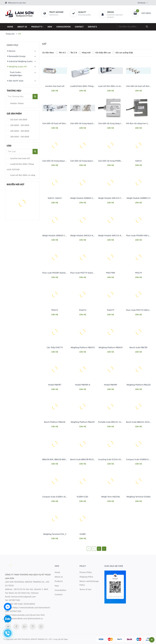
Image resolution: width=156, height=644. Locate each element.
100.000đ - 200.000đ (19, 125)
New (57, 586)
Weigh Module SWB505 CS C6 (56, 236)
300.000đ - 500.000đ (19, 137)
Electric (12, 51)
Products (59, 581)
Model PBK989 (111, 385)
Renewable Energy (17, 56)
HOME (10, 27)
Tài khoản (142, 3)
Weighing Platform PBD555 (83, 347)
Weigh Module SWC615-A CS (83, 236)
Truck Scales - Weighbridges (16, 74)
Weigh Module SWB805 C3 (138, 198)
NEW (50, 27)
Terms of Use (85, 589)
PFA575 (55, 310)
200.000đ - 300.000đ (19, 131)
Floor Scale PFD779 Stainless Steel (85, 273)
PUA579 (111, 310)
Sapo (66, 639)
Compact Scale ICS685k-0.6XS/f (140, 459)
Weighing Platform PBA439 (83, 422)
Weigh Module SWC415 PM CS (112, 198)
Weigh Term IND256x (111, 497)
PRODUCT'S (37, 27)
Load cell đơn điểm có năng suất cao (114, 86)
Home (57, 572)
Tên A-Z (61, 53)
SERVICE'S (92, 27)
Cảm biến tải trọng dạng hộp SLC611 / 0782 (89, 123)
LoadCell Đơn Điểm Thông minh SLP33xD (88, 86)
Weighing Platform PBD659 (111, 347)
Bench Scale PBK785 (139, 347)
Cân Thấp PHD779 (55, 347)
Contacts (59, 594)
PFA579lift (111, 273)
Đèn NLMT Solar (16, 81)
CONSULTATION (64, 27)
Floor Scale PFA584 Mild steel (139, 236)
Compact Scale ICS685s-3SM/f (56, 497)
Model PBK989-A (83, 385)
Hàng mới (85, 53)
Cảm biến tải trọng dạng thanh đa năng (88, 161)
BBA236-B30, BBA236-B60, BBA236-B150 (61, 459)
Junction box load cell (55, 86)
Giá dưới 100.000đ (18, 120)
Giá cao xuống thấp (123, 53)
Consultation (60, 590)
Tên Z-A (72, 53)
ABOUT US (22, 27)
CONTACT (79, 27)
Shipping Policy (86, 577)
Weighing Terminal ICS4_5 (55, 534)
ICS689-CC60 (83, 497)
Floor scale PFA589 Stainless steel (57, 273)
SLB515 (138, 161)
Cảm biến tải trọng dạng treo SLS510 (114, 123)
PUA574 (83, 310)
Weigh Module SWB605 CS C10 (84, 198)
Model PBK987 (55, 385)
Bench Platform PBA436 (55, 422)
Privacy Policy (86, 572)
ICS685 (83, 534)
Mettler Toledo (17, 103)
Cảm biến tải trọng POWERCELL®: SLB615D (117, 161)
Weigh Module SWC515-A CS (111, 236)
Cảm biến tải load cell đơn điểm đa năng (60, 123)
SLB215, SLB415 (55, 198)
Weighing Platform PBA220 (138, 385)
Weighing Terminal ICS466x (139, 497)
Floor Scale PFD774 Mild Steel (139, 310)
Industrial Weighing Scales (20, 61)
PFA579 (139, 273)
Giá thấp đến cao (101, 53)
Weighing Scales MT (17, 67)
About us (59, 577)
